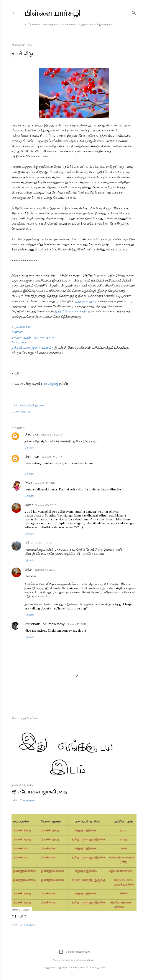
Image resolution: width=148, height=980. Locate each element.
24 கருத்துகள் (28, 925)
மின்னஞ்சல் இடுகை (32, 405)
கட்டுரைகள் (33, 24)
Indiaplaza (19, 342)
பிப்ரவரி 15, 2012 (76, 624)
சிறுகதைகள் (105, 24)
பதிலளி (29, 448)
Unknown (32, 434)
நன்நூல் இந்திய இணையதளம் (33, 337)
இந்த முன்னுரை (86, 301)
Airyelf (91, 960)
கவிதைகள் (51, 24)
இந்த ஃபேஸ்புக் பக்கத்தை (72, 311)
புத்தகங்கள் (87, 24)
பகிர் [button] (14, 405)
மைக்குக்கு (51, 384)
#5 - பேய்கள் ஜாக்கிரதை (39, 792)
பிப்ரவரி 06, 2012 (51, 435)
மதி (27, 543)
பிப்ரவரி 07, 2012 (51, 457)
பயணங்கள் (69, 24)
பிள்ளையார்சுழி (53, 13)
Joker (29, 505)
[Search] (134, 12)
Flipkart (17, 332)
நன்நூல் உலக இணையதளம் (31, 348)
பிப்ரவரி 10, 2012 (41, 543)
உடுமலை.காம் (21, 327)
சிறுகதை (26, 411)
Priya (28, 483)
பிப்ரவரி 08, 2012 (45, 483)
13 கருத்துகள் (28, 800)
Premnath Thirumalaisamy (45, 624)
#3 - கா (19, 916)
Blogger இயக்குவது (74, 952)
